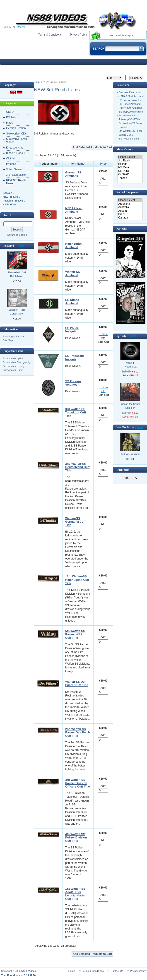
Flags (9, 123)
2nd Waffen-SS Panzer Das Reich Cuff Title (78, 732)
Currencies (123, 470)
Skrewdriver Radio (13, 370)
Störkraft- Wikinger (130, 454)
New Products (34, 67)
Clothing (11, 159)
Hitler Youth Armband (73, 245)
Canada (130, 218)
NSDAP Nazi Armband (74, 210)
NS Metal (130, 167)
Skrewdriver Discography (17, 362)
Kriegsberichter (15, 148)
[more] (21, 246)
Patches (11, 164)
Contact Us (117, 971)
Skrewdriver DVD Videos (17, 141)
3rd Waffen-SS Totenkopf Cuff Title (76, 412)
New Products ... (12, 197)
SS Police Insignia (72, 330)
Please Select (130, 157)
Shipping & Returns (14, 336)
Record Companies (128, 192)
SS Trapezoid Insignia (75, 358)
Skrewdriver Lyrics (13, 358)
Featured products (92, 67)
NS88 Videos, (29, 971)
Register (22, 27)
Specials (61, 67)
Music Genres (124, 149)
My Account (125, 67)
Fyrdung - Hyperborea (130, 365)
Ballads (130, 164)
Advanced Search (17, 235)
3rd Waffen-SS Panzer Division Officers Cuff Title (78, 783)
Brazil (130, 214)
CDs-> (10, 112)
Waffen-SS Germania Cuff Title (75, 522)
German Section (16, 128)
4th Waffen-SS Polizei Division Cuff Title (76, 837)
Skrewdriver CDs (16, 134)
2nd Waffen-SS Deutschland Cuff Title (77, 467)
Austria (130, 211)
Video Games (14, 169)
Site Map (8, 340)
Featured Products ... (15, 201)
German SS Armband (73, 174)
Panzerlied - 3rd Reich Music (17, 274)
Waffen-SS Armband (73, 274)
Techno (130, 178)
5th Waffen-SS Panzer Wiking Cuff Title (75, 634)
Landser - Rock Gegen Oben (17, 312)
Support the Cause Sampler (130, 406)
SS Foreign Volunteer (73, 383)
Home (9, 67)
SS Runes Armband (72, 302)
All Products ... (11, 204)
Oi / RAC (130, 174)
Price (103, 164)
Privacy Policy (78, 35)
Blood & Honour (16, 153)
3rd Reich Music (16, 175)
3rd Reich (130, 161)
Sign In (7, 27)
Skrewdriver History (14, 366)
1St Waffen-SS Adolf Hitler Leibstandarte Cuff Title (75, 894)
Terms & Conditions (50, 35)
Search (7, 215)
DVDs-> (11, 117)
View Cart (13, 73)
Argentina (130, 204)
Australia (130, 207)
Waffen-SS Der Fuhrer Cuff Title (77, 683)
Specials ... (9, 193)
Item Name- (78, 164)
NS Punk (130, 171)
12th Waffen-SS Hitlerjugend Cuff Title (77, 580)
